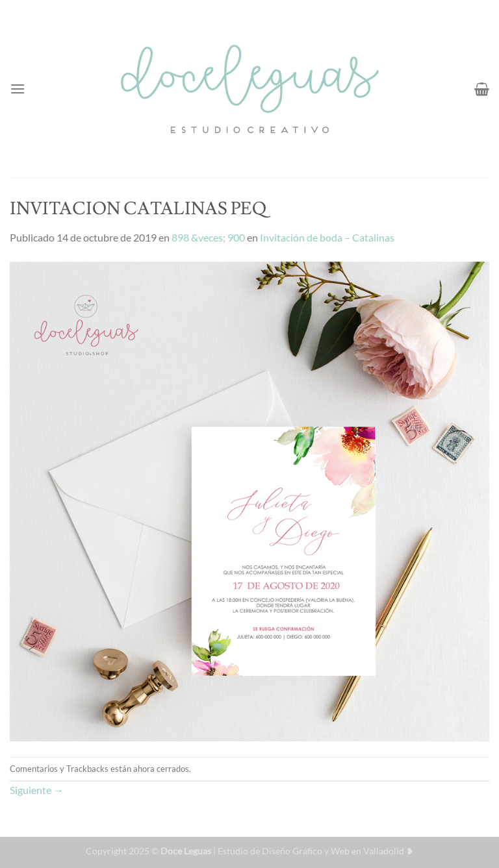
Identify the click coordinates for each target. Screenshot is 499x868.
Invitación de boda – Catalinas (327, 237)
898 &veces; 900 (208, 237)
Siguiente (37, 790)
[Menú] (18, 89)
